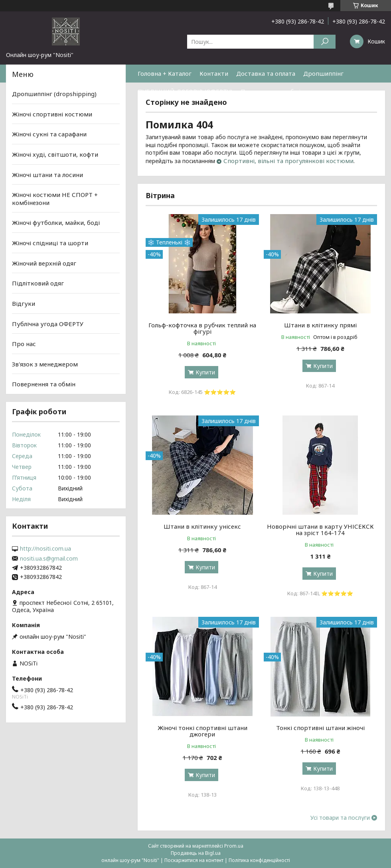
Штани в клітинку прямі (320, 325)
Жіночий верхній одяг (44, 263)
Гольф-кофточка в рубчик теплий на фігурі (202, 328)
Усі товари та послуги (340, 818)
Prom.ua (234, 846)
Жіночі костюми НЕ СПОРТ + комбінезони (55, 199)
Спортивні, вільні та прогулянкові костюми (288, 161)
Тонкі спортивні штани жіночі (320, 728)
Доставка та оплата (266, 73)
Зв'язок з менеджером (45, 364)
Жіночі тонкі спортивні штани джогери (202, 731)
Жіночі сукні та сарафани (49, 134)
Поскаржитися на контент (194, 860)
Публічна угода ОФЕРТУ (48, 323)
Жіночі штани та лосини (47, 174)
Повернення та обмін (272, 91)
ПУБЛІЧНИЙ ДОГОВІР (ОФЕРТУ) (185, 91)
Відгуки (24, 303)
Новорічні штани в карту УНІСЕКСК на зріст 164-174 (320, 529)
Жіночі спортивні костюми (52, 114)
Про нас (24, 344)
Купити (205, 372)
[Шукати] (325, 42)
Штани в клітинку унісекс (202, 526)
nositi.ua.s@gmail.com (49, 559)
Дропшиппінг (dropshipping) (54, 94)
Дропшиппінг (323, 73)
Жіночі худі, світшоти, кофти (55, 154)
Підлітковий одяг (38, 283)
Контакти (214, 73)
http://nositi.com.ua (45, 549)
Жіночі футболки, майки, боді (56, 222)
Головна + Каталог (165, 73)
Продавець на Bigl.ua (196, 853)
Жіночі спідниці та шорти (50, 243)
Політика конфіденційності (259, 860)
